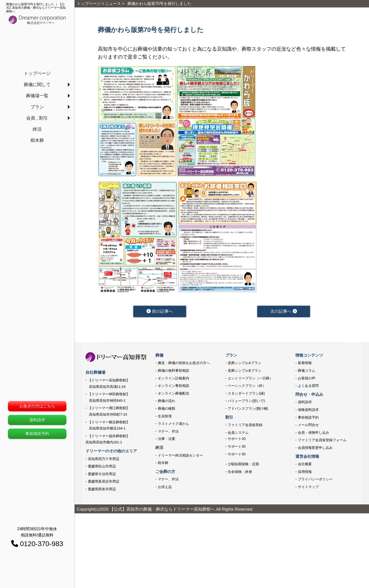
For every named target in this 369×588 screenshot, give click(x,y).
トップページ (37, 73)
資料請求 (37, 420)
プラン (37, 107)
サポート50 (237, 454)
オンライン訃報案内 (173, 378)
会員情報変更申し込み (315, 448)
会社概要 (305, 464)
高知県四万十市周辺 (104, 459)
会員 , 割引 (37, 118)
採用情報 (305, 472)
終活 (37, 129)
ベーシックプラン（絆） (247, 386)
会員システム (238, 433)
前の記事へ (160, 311)
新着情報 (305, 363)
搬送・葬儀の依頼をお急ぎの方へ (184, 363)
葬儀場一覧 (37, 96)
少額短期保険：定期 (243, 464)
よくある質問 (308, 386)
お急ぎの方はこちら (37, 406)
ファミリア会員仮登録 (245, 425)
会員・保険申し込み (313, 433)
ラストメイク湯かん (173, 424)
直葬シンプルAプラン (244, 363)
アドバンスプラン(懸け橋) (248, 409)
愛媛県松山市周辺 (102, 467)
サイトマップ (308, 487)
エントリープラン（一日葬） (250, 378)
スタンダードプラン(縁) (246, 394)
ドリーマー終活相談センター (180, 456)
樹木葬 (37, 140)
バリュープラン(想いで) (246, 401)
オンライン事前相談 (173, 386)
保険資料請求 (308, 410)
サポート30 (237, 447)
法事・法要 (167, 439)
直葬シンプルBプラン (244, 371)
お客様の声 (307, 378)
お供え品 (165, 487)
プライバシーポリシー (315, 480)
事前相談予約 (37, 434)
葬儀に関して (37, 85)
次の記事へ (284, 311)
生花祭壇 (165, 416)
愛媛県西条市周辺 (102, 489)
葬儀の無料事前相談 (173, 371)
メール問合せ (308, 425)
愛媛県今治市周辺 (102, 474)
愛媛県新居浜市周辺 (104, 482)
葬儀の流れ (167, 401)
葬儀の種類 (167, 409)
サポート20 (237, 439)
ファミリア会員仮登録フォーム (322, 440)
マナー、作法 (168, 432)
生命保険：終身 (240, 472)
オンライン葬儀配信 (173, 394)
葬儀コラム (307, 371)
